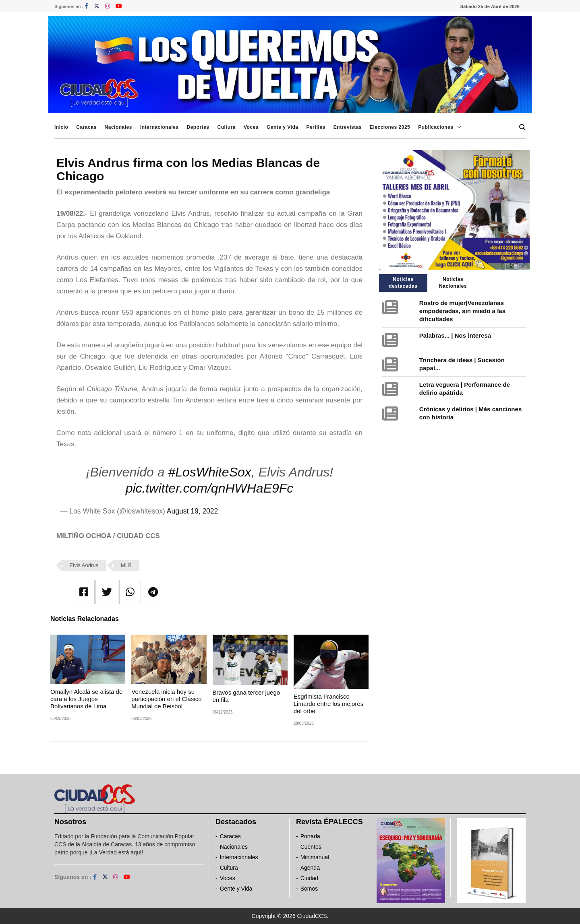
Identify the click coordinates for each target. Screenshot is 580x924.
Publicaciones (436, 127)
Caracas (86, 127)
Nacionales (118, 127)
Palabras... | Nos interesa (455, 335)
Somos (309, 889)
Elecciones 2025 (390, 127)
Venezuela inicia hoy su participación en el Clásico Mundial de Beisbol (166, 699)
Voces (251, 127)
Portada (310, 836)
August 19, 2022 (192, 511)
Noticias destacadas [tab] (403, 283)
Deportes (198, 127)
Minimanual (315, 857)
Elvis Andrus (84, 565)
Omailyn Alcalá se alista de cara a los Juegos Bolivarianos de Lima (86, 699)
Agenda (310, 868)
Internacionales (159, 127)
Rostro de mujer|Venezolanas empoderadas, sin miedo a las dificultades (462, 311)
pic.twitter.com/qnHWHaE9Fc (210, 488)
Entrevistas (348, 127)
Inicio (61, 127)
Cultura (226, 127)
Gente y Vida (282, 127)
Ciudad (309, 878)
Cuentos (311, 847)
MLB (126, 565)
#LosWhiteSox (209, 472)
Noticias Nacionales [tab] (453, 283)
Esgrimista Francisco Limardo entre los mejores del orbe (328, 704)
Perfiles (316, 127)
